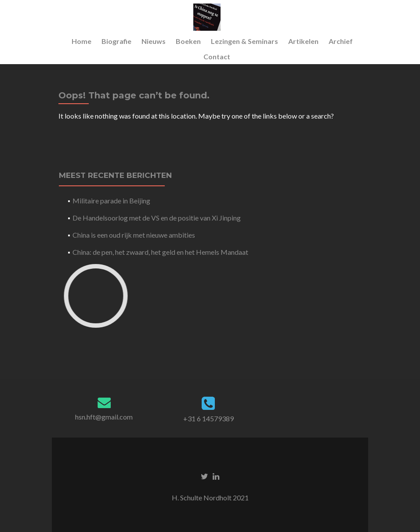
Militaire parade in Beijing (111, 201)
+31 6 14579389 (208, 418)
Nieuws (154, 41)
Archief (341, 41)
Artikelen (303, 41)
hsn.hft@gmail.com (104, 417)
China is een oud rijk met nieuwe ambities (134, 235)
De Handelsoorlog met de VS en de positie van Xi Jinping (157, 218)
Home (81, 41)
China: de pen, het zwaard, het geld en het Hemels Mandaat (160, 252)
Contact (217, 56)
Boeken (188, 41)
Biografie (116, 41)
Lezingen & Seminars (244, 41)
